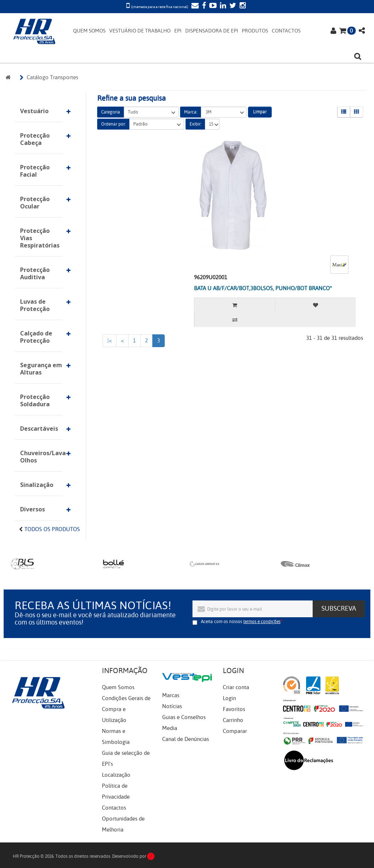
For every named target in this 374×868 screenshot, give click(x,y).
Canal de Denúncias (186, 739)
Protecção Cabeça (35, 139)
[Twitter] (232, 6)
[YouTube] (212, 6)
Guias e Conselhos (184, 717)
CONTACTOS (286, 31)
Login (229, 698)
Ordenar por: (113, 124)
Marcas (171, 695)
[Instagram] (242, 6)
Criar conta (236, 687)
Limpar (260, 112)
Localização (116, 775)
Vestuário (34, 111)
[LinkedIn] (222, 6)
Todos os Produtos (52, 529)
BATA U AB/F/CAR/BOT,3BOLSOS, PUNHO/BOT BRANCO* (263, 288)
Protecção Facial (35, 171)
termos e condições (262, 622)
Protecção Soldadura (35, 400)
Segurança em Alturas (41, 369)
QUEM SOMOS (89, 31)
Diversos (33, 509)
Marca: (191, 112)
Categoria (111, 112)
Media (170, 728)
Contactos (114, 808)
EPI (178, 31)
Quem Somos (118, 687)
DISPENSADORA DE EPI (212, 31)
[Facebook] (203, 6)
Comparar (235, 731)
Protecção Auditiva (35, 273)
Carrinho (233, 720)
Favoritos (234, 709)
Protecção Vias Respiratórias (40, 238)
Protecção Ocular (35, 203)
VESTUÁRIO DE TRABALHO (140, 31)
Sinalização (37, 485)
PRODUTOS (255, 31)
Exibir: (195, 124)
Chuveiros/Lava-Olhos (41, 457)
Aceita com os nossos (241, 622)
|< (110, 341)
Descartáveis (39, 429)
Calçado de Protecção (36, 337)
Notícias (172, 706)
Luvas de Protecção (35, 305)
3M (224, 112)
